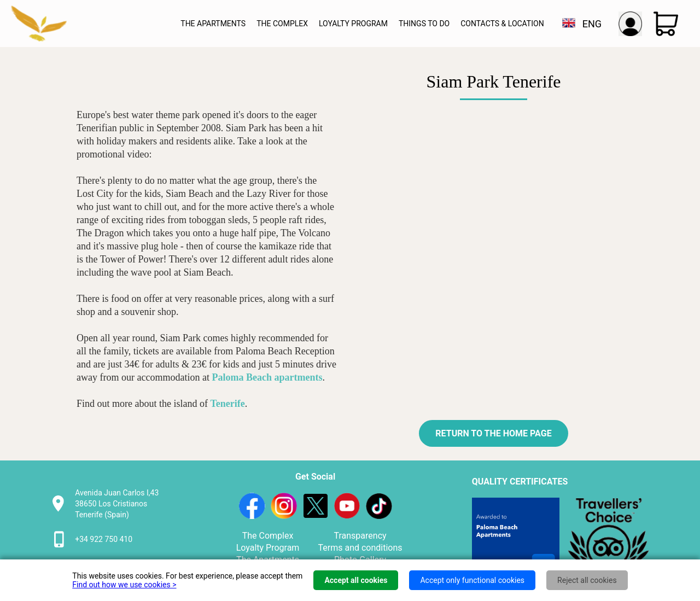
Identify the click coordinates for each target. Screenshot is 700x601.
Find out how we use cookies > (124, 585)
